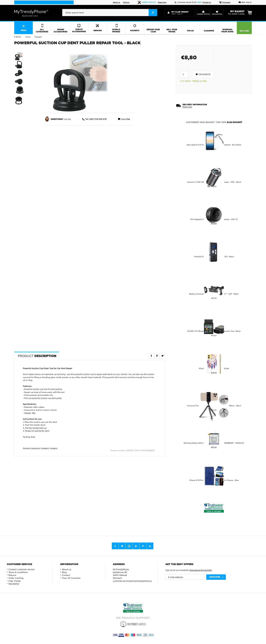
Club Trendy (15, 581)
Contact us (207, 2)
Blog (64, 572)
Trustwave (225, 2)
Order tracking (16, 578)
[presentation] (110, 13)
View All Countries (71, 578)
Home (28, 37)
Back (18, 37)
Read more (162, 2)
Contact (66, 575)
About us (116, 2)
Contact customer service (22, 569)
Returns (126, 2)
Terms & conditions (18, 572)
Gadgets (45, 448)
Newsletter (14, 584)
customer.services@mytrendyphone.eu (132, 581)
